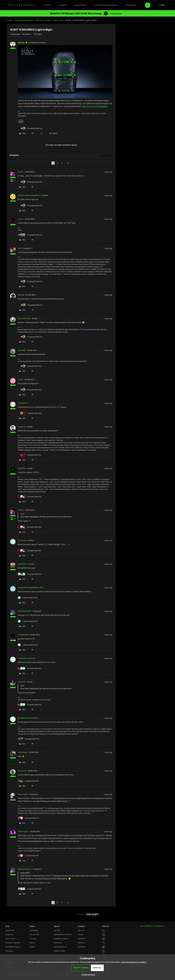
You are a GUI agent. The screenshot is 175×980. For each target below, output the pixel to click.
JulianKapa (23, 752)
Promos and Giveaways (106, 5)
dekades (21, 43)
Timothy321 (23, 403)
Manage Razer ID (60, 947)
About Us (81, 930)
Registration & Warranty (63, 934)
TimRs (21, 379)
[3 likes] (30, 574)
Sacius (21, 219)
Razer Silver (131, 5)
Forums (47, 5)
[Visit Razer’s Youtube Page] (104, 947)
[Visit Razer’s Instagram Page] (104, 935)
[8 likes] (30, 366)
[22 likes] (30, 235)
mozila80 (22, 350)
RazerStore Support (61, 938)
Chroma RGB (34, 934)
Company (81, 926)
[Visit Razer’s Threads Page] (104, 939)
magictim (22, 427)
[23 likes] (30, 281)
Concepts (33, 938)
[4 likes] (30, 497)
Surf (20, 248)
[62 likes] (30, 128)
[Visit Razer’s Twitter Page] (104, 943)
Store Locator (10, 938)
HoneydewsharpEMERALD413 (31, 587)
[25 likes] (30, 205)
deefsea (21, 295)
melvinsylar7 (23, 831)
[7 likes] (30, 413)
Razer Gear (58, 20)
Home (9, 20)
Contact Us (82, 947)
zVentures (81, 943)
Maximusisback (25, 611)
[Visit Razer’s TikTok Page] (104, 951)
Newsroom (82, 938)
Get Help (57, 930)
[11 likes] (30, 337)
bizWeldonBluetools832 (28, 718)
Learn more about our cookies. (134, 962)
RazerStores (10, 930)
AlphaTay (22, 468)
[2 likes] (28, 739)
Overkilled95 (23, 635)
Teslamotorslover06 (26, 658)
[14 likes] (30, 305)
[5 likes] (30, 550)
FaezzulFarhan (24, 318)
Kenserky (22, 682)
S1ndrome (22, 540)
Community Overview (24, 20)
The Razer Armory (43, 20)
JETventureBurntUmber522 (29, 195)
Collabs (32, 947)
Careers (81, 934)
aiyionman (22, 564)
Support (63, 5)
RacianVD (22, 771)
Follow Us (105, 926)
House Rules (81, 5)
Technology (34, 930)
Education (9, 951)
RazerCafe (9, 934)
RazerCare (58, 943)
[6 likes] (30, 455)
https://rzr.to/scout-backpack (95, 106)
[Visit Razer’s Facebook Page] (104, 931)
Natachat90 (23, 794)
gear (21, 121)
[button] (162, 5)
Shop (7, 926)
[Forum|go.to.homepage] (21, 5)
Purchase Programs (13, 943)
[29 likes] (30, 182)
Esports (32, 943)
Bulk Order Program (13, 947)
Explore (32, 926)
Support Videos (59, 951)
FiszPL (21, 172)
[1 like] (28, 598)
